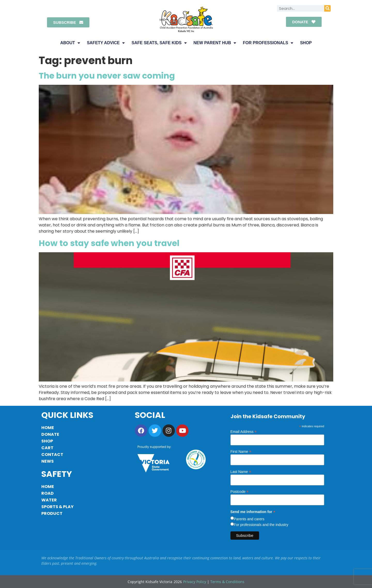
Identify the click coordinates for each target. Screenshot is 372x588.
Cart (47, 448)
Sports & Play (57, 507)
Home (48, 428)
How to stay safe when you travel (109, 243)
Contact (52, 455)
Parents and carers (249, 519)
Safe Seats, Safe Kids (159, 43)
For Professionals (268, 43)
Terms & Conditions (227, 582)
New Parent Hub (215, 43)
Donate (50, 434)
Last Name (241, 472)
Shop (306, 43)
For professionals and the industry (261, 525)
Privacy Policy (195, 582)
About (70, 43)
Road (48, 493)
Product (52, 513)
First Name (241, 451)
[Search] (327, 8)
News (48, 461)
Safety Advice (106, 43)
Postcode (239, 491)
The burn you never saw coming (107, 76)
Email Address (244, 432)
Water (49, 500)
